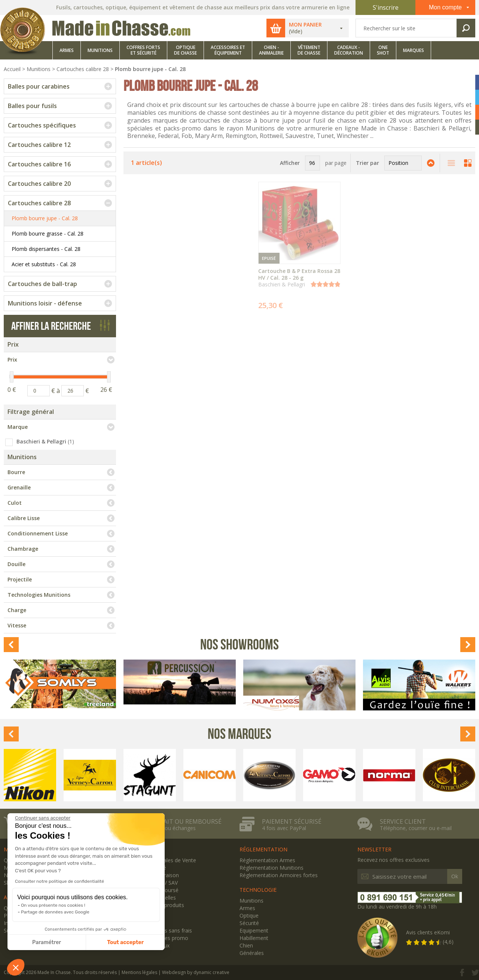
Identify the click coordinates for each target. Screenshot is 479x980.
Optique (249, 916)
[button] (16, 967)
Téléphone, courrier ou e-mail (416, 828)
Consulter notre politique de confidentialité (60, 881)
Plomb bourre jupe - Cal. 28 (45, 218)
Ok (455, 876)
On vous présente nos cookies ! (53, 905)
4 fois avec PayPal (284, 828)
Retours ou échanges (170, 828)
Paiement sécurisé (292, 821)
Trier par (367, 163)
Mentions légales (139, 972)
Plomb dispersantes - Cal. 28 (46, 249)
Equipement (254, 930)
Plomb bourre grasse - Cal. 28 (48, 234)
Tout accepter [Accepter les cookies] (125, 942)
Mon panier (308, 25)
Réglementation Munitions (271, 868)
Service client (403, 821)
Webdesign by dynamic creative (196, 972)
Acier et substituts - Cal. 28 (44, 264)
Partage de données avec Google (55, 912)
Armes (247, 908)
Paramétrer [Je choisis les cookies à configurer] (47, 942)
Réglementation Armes (267, 860)
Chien (246, 945)
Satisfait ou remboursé (183, 821)
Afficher (290, 163)
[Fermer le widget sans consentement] (43, 818)
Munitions (251, 901)
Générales (252, 953)
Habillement (254, 938)
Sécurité (249, 923)
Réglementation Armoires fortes (279, 875)
